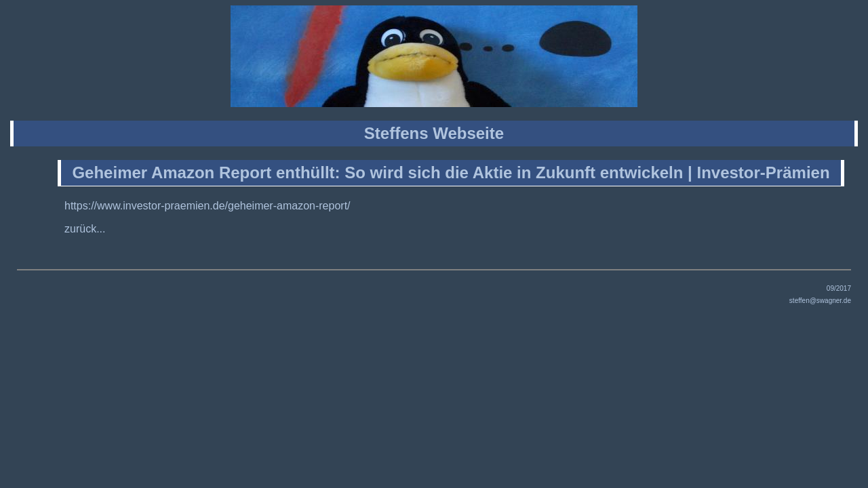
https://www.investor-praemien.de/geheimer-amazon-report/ (208, 206)
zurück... (85, 229)
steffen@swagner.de (820, 301)
